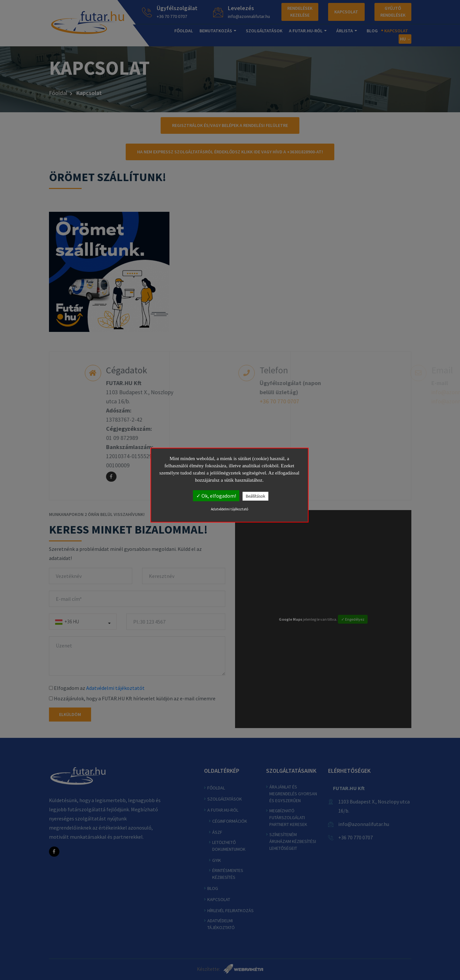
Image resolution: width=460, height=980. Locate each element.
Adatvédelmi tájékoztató (230, 509)
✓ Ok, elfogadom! (216, 496)
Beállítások (255, 496)
